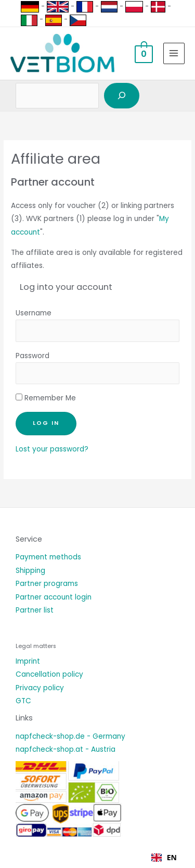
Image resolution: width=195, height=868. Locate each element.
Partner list (35, 610)
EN (164, 857)
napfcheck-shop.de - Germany (70, 736)
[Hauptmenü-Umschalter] (174, 53)
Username (34, 313)
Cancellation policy (49, 674)
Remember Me (46, 398)
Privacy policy (40, 688)
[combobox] (164, 858)
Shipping (30, 571)
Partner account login (54, 597)
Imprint (28, 661)
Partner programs (47, 584)
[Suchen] (122, 96)
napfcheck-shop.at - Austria (66, 749)
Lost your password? (52, 449)
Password (32, 356)
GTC (23, 701)
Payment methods (48, 557)
